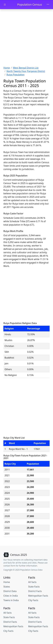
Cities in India (11, 596)
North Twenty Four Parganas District (26, 71)
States (7, 587)
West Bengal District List (26, 68)
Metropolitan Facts (38, 596)
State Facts (34, 587)
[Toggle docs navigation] (5, 5)
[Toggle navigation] (48, 5)
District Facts (35, 591)
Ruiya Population (15, 75)
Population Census (30, 4)
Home (7, 68)
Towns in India (11, 600)
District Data (10, 591)
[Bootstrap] (15, 555)
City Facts (33, 600)
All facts (32, 582)
